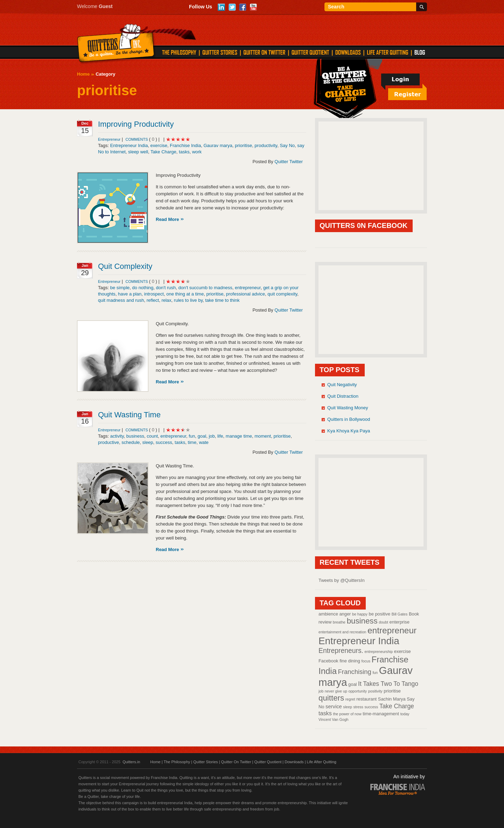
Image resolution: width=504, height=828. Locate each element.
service (334, 707)
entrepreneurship (379, 652)
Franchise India (185, 145)
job (212, 436)
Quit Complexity (125, 266)
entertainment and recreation (342, 632)
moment (263, 436)
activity (117, 436)
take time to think (222, 300)
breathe (339, 622)
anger (345, 614)
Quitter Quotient (268, 762)
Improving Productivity (136, 124)
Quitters (116, 44)
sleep (148, 442)
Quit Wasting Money (348, 408)
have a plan (130, 294)
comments (137, 139)
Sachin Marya (392, 699)
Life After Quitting (322, 762)
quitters (331, 698)
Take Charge (163, 152)
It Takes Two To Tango (388, 684)
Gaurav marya (218, 145)
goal (202, 436)
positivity (375, 691)
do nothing (143, 288)
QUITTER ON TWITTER (264, 52)
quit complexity (282, 294)
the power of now (347, 714)
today (405, 714)
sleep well (138, 152)
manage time (239, 436)
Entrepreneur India (129, 145)
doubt (383, 622)
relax (166, 300)
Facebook (328, 661)
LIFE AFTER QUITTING (388, 52)
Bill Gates (400, 614)
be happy (360, 614)
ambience (328, 614)
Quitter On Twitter (236, 762)
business (135, 436)
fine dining (350, 661)
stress (358, 707)
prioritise (243, 145)
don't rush (166, 288)
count (152, 436)
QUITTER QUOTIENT (310, 52)
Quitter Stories (205, 762)
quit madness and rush (121, 300)
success (164, 442)
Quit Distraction (343, 396)
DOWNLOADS (348, 52)
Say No (287, 145)
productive (108, 442)
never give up (336, 691)
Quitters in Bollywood (349, 419)
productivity (266, 145)
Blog (420, 52)
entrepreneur (248, 288)
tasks (184, 152)
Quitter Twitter (289, 162)
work (197, 152)
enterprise (400, 622)
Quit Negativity (342, 385)
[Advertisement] (371, 165)
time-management (381, 714)
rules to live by (188, 300)
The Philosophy (177, 762)
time (192, 442)
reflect (153, 300)
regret (350, 699)
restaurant (366, 699)
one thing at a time (185, 294)
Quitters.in (131, 762)
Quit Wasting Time (129, 415)
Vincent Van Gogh (334, 719)
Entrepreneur (109, 139)
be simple (120, 288)
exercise (159, 145)
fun (192, 436)
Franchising (355, 672)
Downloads (294, 762)
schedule (131, 442)
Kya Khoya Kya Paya (349, 431)
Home (83, 74)
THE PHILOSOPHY (179, 52)
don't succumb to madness (205, 288)
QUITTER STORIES (220, 52)
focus (366, 661)
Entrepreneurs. (341, 650)
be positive (380, 614)
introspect (154, 294)
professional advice (246, 294)
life (220, 436)
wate (204, 442)
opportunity (358, 691)
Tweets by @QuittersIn (342, 580)
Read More (167, 219)
